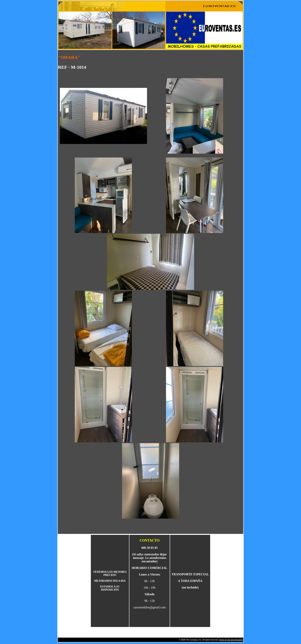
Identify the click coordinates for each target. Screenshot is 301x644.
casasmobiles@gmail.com (149, 607)
